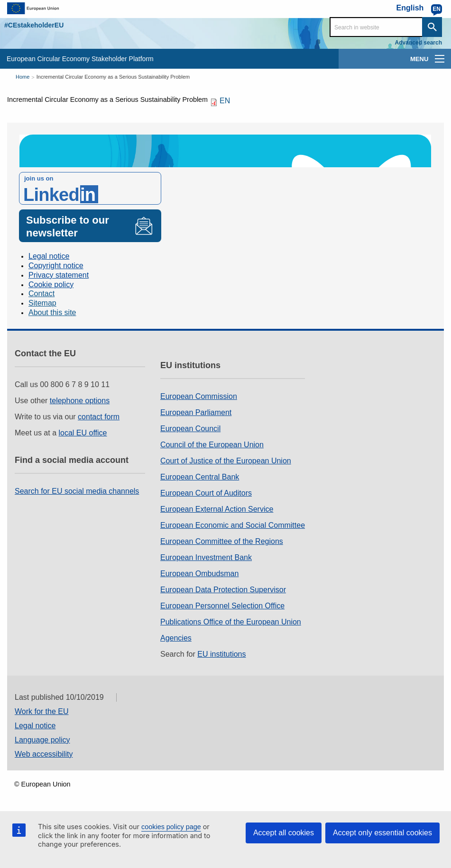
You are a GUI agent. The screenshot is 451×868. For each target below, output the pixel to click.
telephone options (80, 401)
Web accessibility (44, 754)
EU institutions (221, 654)
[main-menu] (440, 59)
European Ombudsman (199, 574)
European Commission (199, 396)
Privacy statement (59, 275)
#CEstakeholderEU (34, 25)
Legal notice (49, 256)
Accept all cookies (284, 833)
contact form (99, 417)
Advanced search (419, 43)
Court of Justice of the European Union (226, 461)
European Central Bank (200, 477)
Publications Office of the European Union (231, 622)
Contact (41, 294)
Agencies (176, 638)
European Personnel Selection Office (222, 606)
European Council (190, 429)
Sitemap (42, 303)
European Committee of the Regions (222, 541)
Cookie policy (51, 285)
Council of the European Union (212, 445)
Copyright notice (56, 266)
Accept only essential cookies (382, 833)
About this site (52, 312)
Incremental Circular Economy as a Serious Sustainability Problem (113, 77)
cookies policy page (171, 827)
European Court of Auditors (206, 493)
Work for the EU (42, 711)
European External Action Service (217, 509)
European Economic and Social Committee (233, 525)
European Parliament (196, 412)
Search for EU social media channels (77, 491)
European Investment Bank (206, 557)
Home (23, 77)
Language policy (42, 740)
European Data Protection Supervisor (223, 590)
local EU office (83, 433)
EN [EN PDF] (225, 101)
